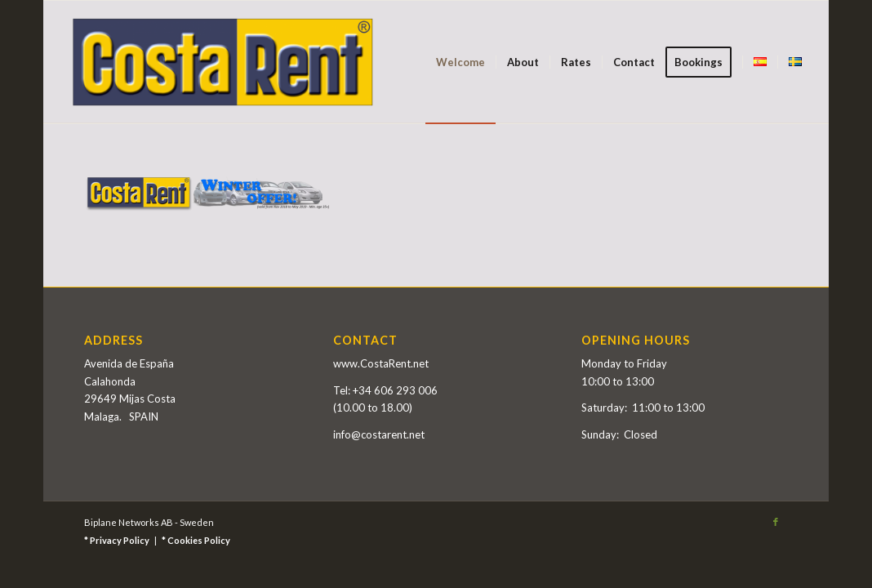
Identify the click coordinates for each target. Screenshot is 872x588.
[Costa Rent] (223, 62)
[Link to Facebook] (776, 522)
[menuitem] (460, 62)
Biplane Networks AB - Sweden (149, 522)
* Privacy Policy (117, 540)
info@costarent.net (379, 434)
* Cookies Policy (196, 540)
